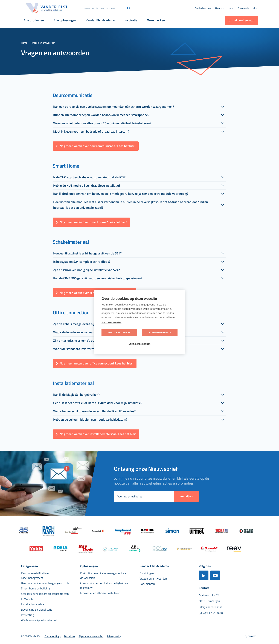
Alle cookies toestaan (119, 332)
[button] (255, 8)
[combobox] (107, 8)
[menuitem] (220, 8)
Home (24, 43)
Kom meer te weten (111, 322)
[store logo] (47, 8)
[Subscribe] (186, 496)
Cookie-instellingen (140, 343)
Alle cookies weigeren (160, 332)
